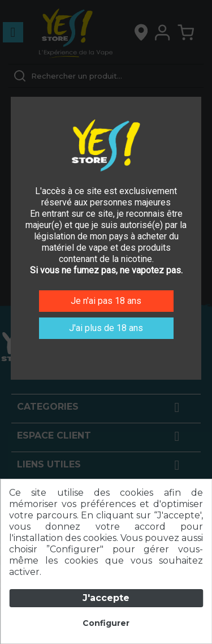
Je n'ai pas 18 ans (106, 301)
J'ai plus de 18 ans (106, 328)
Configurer (106, 623)
